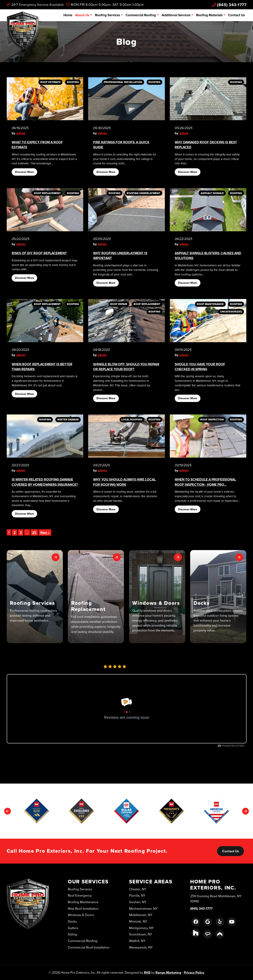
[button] (35, 597)
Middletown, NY (141, 915)
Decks (72, 921)
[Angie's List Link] (208, 934)
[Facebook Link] (196, 922)
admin (21, 133)
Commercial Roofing (141, 15)
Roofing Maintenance (83, 902)
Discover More (25, 172)
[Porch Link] (220, 934)
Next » (45, 532)
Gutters (73, 928)
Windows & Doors (81, 915)
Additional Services (176, 15)
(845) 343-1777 (229, 5)
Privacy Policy (194, 972)
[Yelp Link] (220, 922)
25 (34, 532)
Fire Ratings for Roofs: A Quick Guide (121, 145)
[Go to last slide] (8, 811)
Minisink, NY (138, 921)
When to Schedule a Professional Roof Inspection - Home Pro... (205, 482)
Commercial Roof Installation (89, 947)
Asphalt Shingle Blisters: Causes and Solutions (208, 256)
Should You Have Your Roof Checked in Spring (200, 367)
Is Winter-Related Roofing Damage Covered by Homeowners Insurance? (45, 482)
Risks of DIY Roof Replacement (39, 253)
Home (68, 15)
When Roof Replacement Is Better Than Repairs (42, 367)
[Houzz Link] (196, 933)
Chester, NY (138, 889)
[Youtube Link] (232, 922)
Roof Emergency (80, 895)
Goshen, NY (138, 902)
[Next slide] (245, 811)
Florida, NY (137, 895)
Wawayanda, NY (141, 947)
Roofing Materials (209, 15)
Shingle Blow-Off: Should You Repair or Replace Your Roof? (126, 367)
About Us (82, 15)
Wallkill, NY (137, 941)
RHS (147, 972)
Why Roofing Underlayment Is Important (120, 256)
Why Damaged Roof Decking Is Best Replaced (206, 145)
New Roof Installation (83, 908)
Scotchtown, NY (141, 934)
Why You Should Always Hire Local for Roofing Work (124, 482)
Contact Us (236, 15)
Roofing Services (107, 15)
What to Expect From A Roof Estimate (37, 145)
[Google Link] (208, 922)
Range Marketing (168, 972)
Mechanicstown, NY (143, 908)
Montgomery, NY (141, 928)
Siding (72, 934)
